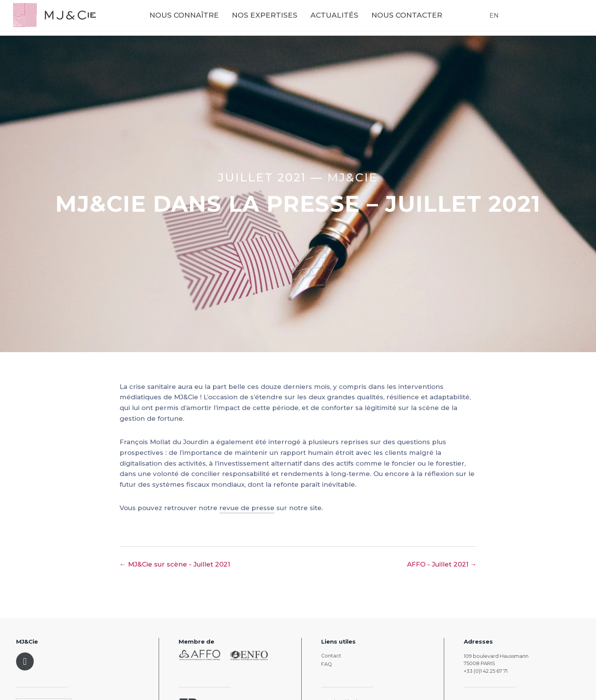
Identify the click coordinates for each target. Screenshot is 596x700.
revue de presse (247, 508)
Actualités (346, 19)
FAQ (327, 664)
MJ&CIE (353, 177)
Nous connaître (196, 19)
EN (491, 19)
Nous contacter (419, 19)
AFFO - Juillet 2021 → (442, 564)
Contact (331, 656)
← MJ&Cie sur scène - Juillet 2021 (175, 564)
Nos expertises (277, 19)
